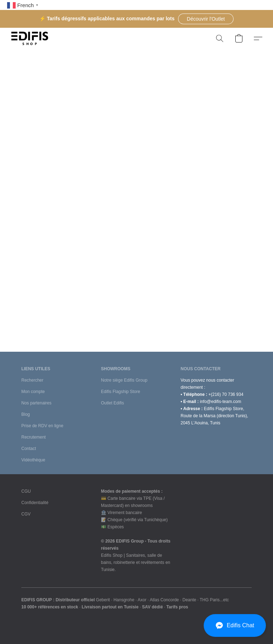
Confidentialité (35, 503)
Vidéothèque (33, 460)
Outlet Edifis (113, 403)
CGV (26, 514)
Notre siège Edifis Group (124, 380)
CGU (26, 491)
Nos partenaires (36, 403)
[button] (206, 19)
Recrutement (34, 437)
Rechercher (32, 380)
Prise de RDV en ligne (42, 426)
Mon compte (33, 392)
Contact (29, 449)
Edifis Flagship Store (121, 392)
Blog (26, 414)
